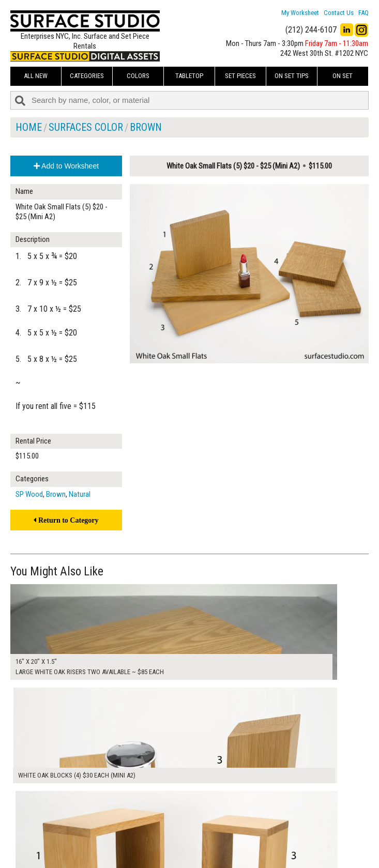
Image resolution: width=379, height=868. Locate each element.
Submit (273, 839)
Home (29, 127)
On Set (343, 76)
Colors (138, 76)
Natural (80, 494)
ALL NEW (36, 76)
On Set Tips (292, 76)
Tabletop (189, 76)
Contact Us (339, 13)
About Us (151, 828)
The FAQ (149, 839)
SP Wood (29, 494)
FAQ (363, 13)
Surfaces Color (86, 127)
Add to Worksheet (66, 166)
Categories (87, 76)
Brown (146, 127)
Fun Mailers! (155, 851)
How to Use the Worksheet (177, 816)
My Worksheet (300, 13)
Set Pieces (240, 76)
